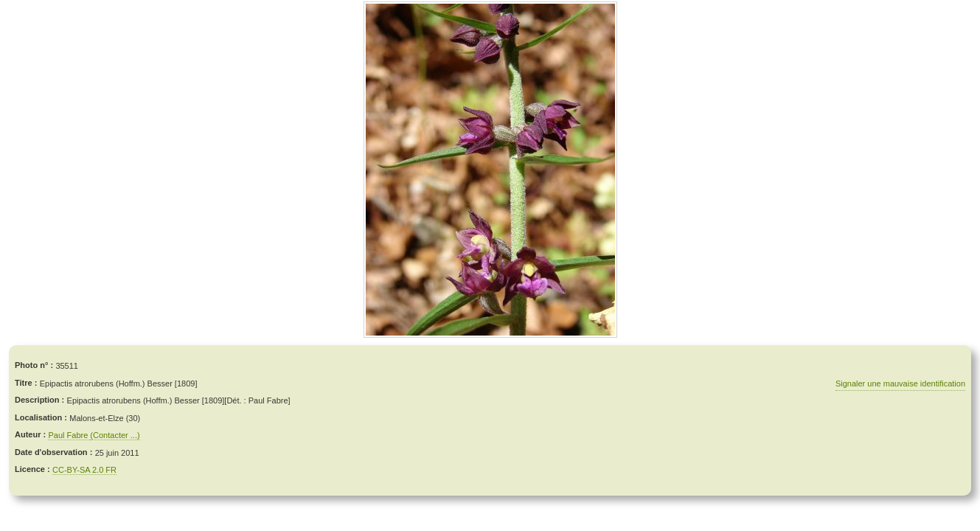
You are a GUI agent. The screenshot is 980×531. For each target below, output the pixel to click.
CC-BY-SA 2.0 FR (84, 470)
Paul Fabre (69, 435)
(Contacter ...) (115, 435)
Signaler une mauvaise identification (900, 383)
